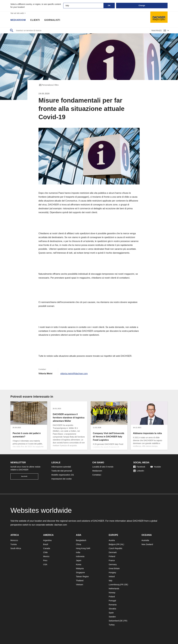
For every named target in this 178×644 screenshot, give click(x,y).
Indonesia (80, 556)
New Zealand (147, 544)
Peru (45, 560)
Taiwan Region (82, 577)
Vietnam (79, 585)
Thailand (80, 581)
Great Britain (114, 568)
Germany (113, 564)
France (112, 560)
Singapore (80, 572)
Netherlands (114, 589)
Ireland (112, 577)
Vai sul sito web (18, 13)
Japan (79, 560)
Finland (112, 556)
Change (142, 6)
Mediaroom (18, 20)
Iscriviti (24, 476)
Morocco (14, 540)
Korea (79, 564)
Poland (112, 597)
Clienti (35, 20)
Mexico (46, 556)
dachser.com (61, 525)
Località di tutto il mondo (103, 467)
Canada (47, 548)
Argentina (47, 540)
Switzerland (114, 621)
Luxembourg (114, 585)
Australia (145, 540)
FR (118, 544)
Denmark (113, 552)
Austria (112, 540)
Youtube (156, 467)
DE (126, 585)
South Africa (16, 548)
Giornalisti (52, 20)
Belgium (112, 544)
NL (122, 544)
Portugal (112, 601)
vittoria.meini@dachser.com (74, 374)
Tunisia (14, 544)
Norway (112, 593)
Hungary (112, 572)
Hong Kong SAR (83, 548)
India (78, 552)
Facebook (139, 467)
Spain (111, 613)
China (79, 544)
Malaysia (80, 568)
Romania (113, 605)
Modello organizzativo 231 (63, 475)
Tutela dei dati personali (62, 471)
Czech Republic (116, 548)
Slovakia (112, 609)
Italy (111, 581)
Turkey (112, 625)
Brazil (46, 544)
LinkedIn (139, 471)
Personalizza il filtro (49, 85)
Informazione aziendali (61, 467)
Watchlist (157, 31)
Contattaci (97, 475)
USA (45, 564)
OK (109, 6)
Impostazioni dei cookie (62, 479)
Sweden (112, 617)
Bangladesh (81, 540)
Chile (45, 552)
